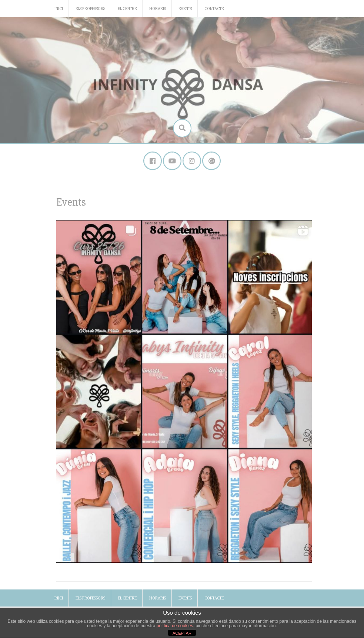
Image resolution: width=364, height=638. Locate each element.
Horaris (158, 9)
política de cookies (175, 626)
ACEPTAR (182, 633)
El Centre (127, 9)
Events (185, 9)
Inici (59, 9)
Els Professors (90, 9)
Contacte (214, 9)
